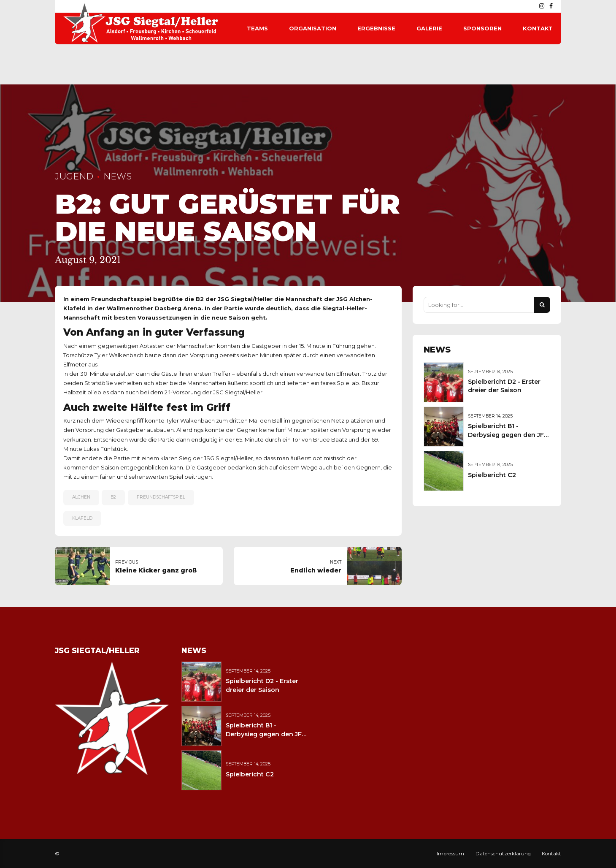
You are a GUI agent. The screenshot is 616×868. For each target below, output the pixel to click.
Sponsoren (482, 28)
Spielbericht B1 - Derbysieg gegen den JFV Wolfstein (508, 434)
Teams (257, 28)
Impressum (450, 854)
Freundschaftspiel (161, 497)
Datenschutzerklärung (503, 854)
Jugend (74, 176)
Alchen (81, 497)
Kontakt (538, 28)
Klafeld (82, 518)
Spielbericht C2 (492, 475)
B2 (113, 497)
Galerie (429, 28)
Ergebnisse (376, 28)
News (118, 176)
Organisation (313, 28)
